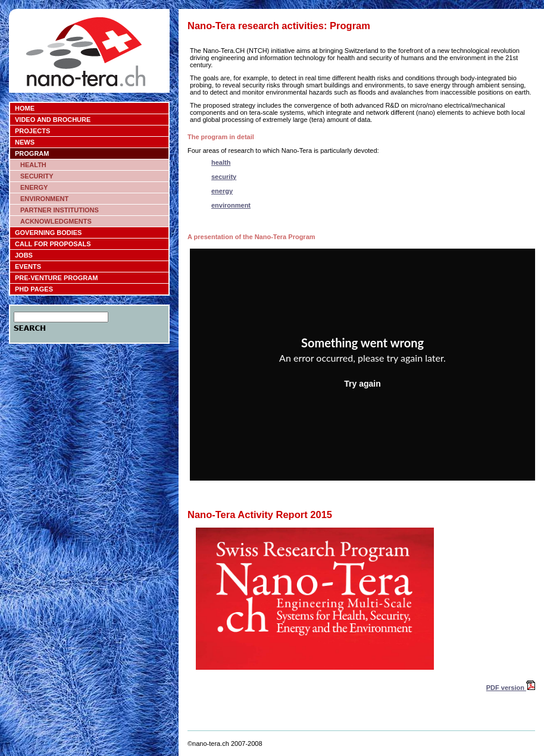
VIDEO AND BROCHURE (53, 120)
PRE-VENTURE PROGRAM (56, 278)
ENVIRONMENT (44, 199)
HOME (25, 108)
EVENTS (28, 266)
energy (222, 191)
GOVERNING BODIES (48, 233)
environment (231, 205)
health (221, 162)
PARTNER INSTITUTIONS (60, 210)
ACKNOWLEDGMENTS (56, 221)
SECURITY (37, 176)
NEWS (25, 142)
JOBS (24, 255)
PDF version (511, 688)
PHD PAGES (34, 289)
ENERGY (34, 187)
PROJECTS (32, 131)
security (224, 177)
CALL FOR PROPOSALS (53, 244)
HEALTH (33, 165)
